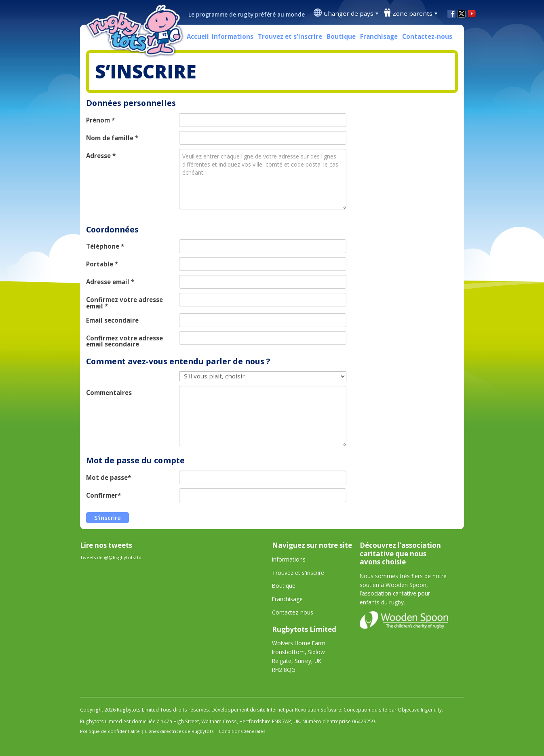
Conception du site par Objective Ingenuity (393, 710)
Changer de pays (349, 13)
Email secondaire (112, 320)
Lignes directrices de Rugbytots (179, 731)
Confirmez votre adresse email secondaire (124, 341)
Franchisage (379, 36)
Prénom (100, 120)
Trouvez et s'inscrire (290, 36)
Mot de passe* (109, 478)
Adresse (101, 156)
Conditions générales (242, 731)
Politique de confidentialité (110, 731)
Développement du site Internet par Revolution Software (276, 710)
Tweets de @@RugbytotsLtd (111, 557)
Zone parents (412, 13)
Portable (102, 264)
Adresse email (110, 282)
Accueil (198, 36)
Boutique (341, 36)
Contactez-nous (427, 36)
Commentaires (109, 393)
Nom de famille (112, 138)
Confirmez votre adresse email (124, 303)
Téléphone (105, 246)
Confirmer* (103, 495)
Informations (233, 36)
